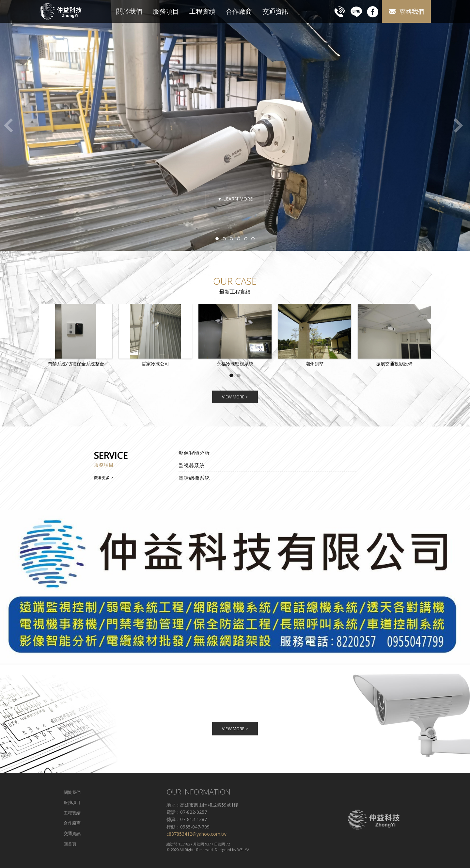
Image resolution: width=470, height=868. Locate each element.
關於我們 (129, 11)
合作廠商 (239, 11)
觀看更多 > (103, 478)
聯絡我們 (406, 12)
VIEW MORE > (235, 397)
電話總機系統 (194, 478)
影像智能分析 (194, 453)
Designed (223, 850)
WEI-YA (243, 850)
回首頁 (70, 844)
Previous (8, 125)
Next (459, 125)
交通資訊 (275, 11)
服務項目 (166, 11)
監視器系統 (192, 465)
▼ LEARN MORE (235, 199)
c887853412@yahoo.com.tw (196, 834)
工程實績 (202, 11)
